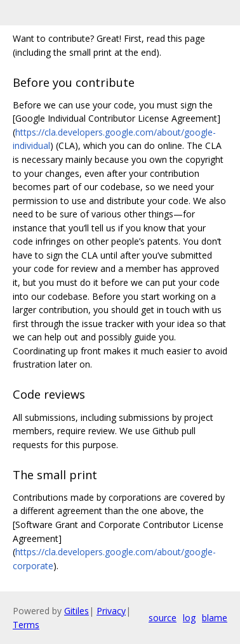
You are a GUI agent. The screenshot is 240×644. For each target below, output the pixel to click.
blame (215, 618)
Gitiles (77, 611)
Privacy (111, 611)
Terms (26, 625)
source (163, 618)
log (189, 618)
